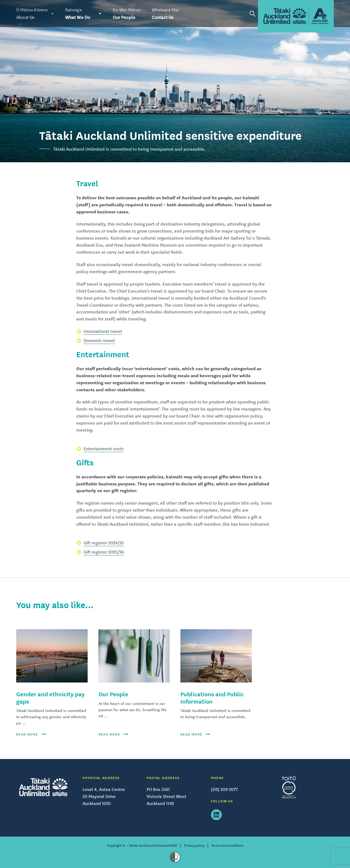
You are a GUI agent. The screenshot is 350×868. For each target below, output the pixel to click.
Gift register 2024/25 (104, 543)
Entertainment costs (104, 449)
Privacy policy (194, 846)
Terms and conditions (227, 846)
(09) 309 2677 (224, 789)
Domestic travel (99, 340)
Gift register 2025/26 (104, 552)
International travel (103, 331)
